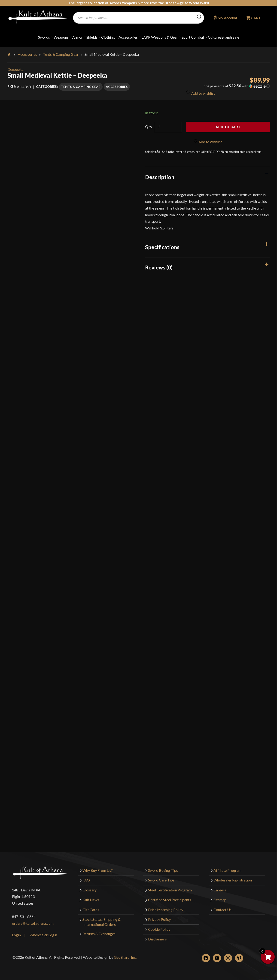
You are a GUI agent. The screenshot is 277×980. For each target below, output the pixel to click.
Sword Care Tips (161, 880)
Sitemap (220, 900)
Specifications (162, 247)
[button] (228, 86)
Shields (92, 37)
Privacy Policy (159, 919)
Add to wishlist (200, 92)
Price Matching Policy (166, 910)
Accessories (128, 37)
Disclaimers (157, 939)
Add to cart (228, 127)
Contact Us (222, 910)
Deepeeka (15, 69)
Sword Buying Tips (163, 870)
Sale (236, 37)
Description (160, 177)
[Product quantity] (168, 127)
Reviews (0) (159, 267)
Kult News (91, 900)
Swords (44, 37)
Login (16, 935)
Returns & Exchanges (99, 934)
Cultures (215, 37)
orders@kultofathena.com (33, 923)
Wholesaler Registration (233, 880)
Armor (78, 37)
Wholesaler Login (43, 935)
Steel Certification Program (170, 890)
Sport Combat (193, 37)
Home (10, 53)
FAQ (86, 880)
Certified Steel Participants (170, 900)
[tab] (208, 177)
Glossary (90, 890)
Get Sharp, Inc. (125, 957)
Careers (220, 890)
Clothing (108, 37)
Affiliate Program (227, 870)
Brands (227, 37)
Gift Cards (91, 910)
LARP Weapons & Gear (160, 37)
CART (256, 18)
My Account (227, 18)
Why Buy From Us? (98, 870)
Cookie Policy (159, 929)
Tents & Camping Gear (61, 54)
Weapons (61, 37)
